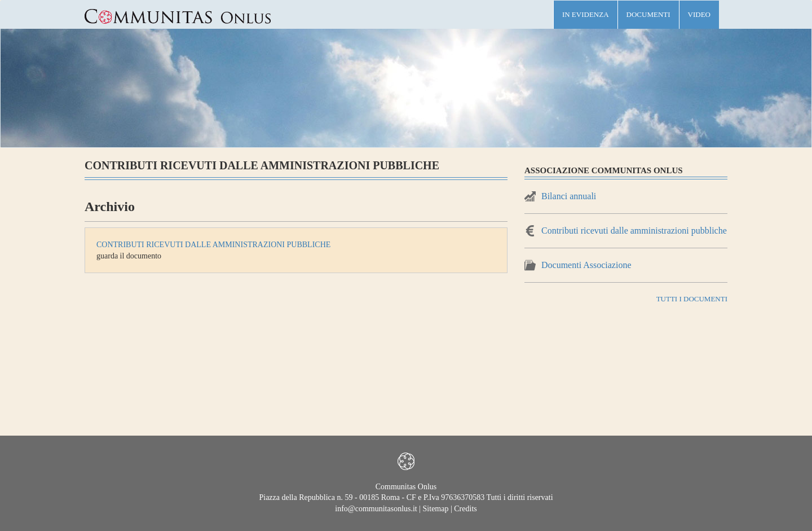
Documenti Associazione (586, 265)
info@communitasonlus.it (376, 509)
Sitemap (436, 509)
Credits (465, 509)
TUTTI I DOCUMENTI (692, 299)
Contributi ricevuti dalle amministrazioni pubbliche (213, 245)
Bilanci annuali (569, 196)
